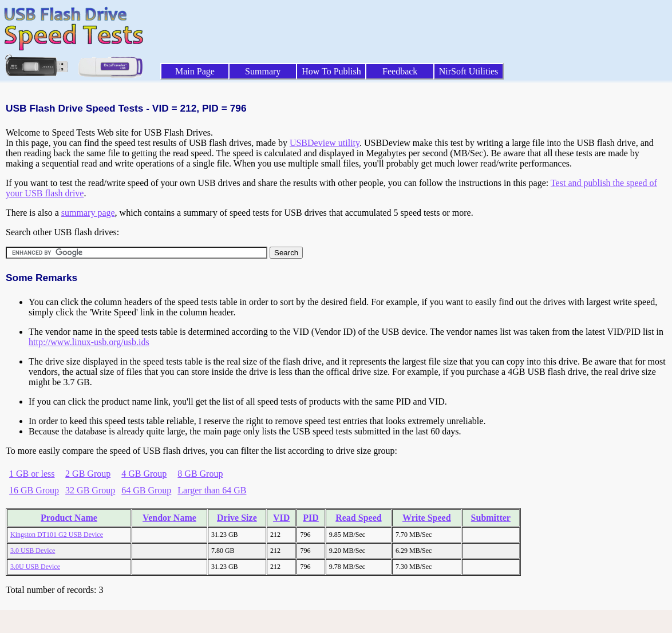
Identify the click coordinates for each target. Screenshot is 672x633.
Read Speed (358, 518)
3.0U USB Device (35, 567)
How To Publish (331, 71)
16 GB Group (34, 490)
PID (311, 518)
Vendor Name (169, 518)
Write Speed (427, 518)
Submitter (491, 518)
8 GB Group (200, 474)
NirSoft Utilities (469, 71)
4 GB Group (144, 474)
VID (281, 518)
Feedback (400, 71)
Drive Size (237, 518)
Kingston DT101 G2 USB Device (57, 535)
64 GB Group (146, 490)
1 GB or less (32, 474)
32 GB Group (90, 490)
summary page (88, 213)
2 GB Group (88, 474)
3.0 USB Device (33, 551)
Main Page (195, 71)
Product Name (69, 518)
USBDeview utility (325, 143)
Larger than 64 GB (212, 490)
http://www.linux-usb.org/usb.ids (89, 342)
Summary (263, 71)
